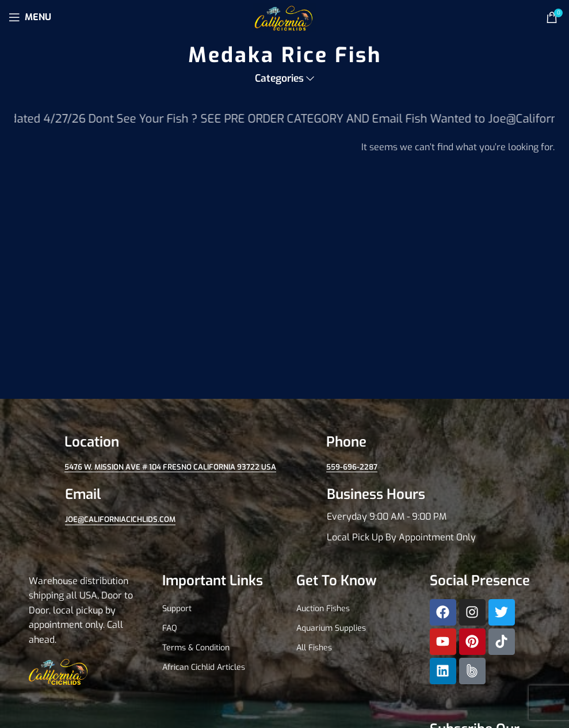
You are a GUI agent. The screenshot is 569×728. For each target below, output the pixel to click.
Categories (279, 79)
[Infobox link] (415, 515)
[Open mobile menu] (30, 17)
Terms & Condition (196, 648)
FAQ (170, 628)
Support (177, 609)
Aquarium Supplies (331, 628)
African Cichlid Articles (204, 667)
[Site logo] (284, 16)
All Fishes (314, 648)
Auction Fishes (323, 609)
